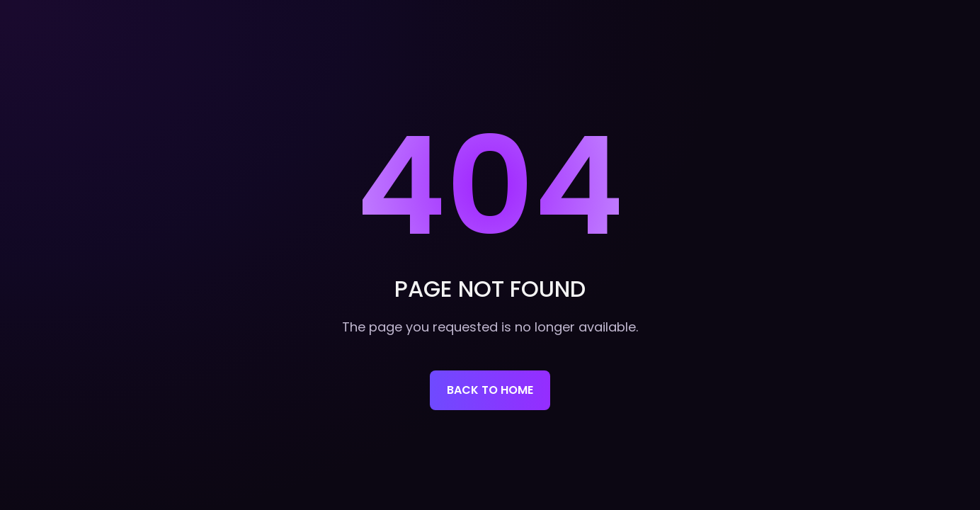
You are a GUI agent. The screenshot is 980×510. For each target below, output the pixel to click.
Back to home (490, 390)
